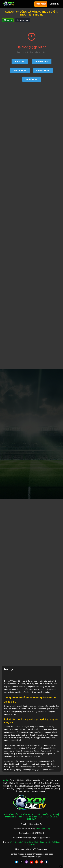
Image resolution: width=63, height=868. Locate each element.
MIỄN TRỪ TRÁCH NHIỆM (31, 817)
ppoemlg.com (43, 70)
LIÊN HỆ (55, 814)
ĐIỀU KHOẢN (43, 814)
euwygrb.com (20, 70)
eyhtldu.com (32, 79)
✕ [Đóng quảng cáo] (61, 866)
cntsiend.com (42, 61)
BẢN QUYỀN (10, 817)
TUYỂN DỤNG (52, 817)
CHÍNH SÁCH (27, 814)
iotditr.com (20, 61)
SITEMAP (32, 819)
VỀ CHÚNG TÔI (11, 814)
